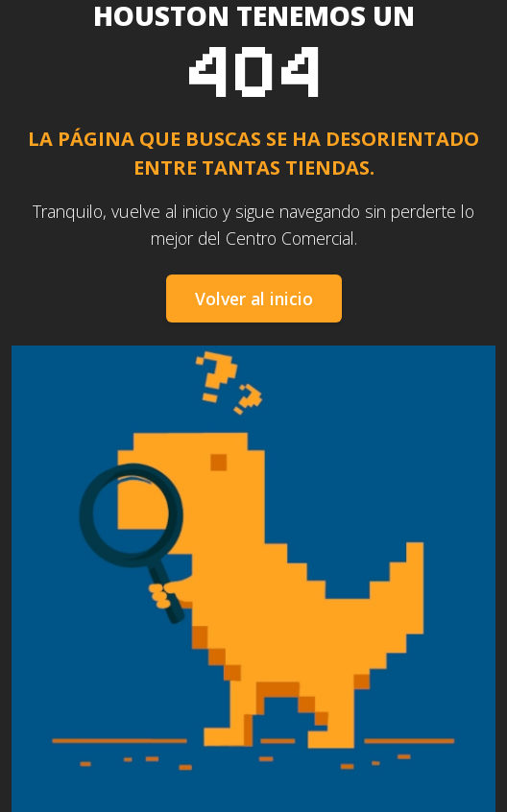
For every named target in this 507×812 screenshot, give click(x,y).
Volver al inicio (254, 299)
